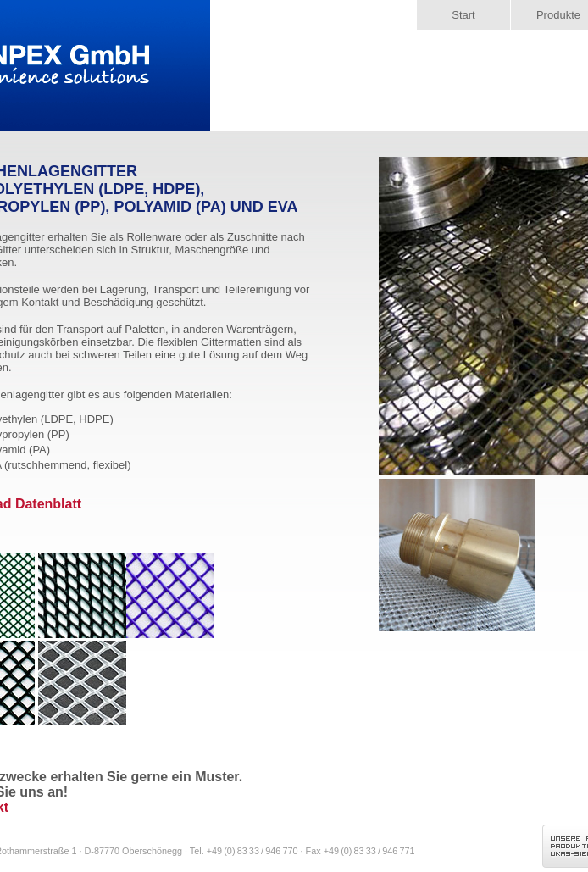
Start (463, 15)
